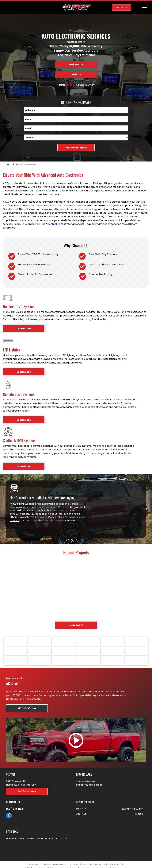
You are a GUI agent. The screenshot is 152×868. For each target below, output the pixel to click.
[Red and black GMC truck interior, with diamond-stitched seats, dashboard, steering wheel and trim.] (47, 607)
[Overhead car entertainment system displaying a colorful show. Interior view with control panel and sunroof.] (76, 600)
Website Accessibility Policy (114, 864)
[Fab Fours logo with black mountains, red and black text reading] (64, 661)
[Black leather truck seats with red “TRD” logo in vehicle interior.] (105, 578)
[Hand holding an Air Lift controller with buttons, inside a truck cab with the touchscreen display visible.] (134, 600)
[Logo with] (136, 661)
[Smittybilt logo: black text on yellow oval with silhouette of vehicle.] (112, 641)
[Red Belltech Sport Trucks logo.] (112, 661)
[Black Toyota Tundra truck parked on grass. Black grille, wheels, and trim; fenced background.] (134, 570)
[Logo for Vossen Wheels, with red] (64, 641)
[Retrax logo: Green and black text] (40, 651)
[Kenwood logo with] (88, 651)
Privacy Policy (33, 864)
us (59, 224)
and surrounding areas (89, 785)
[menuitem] (21, 839)
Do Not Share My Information (52, 864)
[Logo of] (40, 641)
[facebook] (9, 816)
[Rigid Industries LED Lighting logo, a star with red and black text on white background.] (16, 651)
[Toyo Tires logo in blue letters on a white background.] (88, 641)
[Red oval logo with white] (16, 661)
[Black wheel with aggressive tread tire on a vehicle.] (18, 600)
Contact (52, 224)
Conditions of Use (72, 864)
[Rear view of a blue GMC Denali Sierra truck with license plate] (18, 570)
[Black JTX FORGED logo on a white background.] (136, 651)
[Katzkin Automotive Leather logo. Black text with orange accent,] (112, 651)
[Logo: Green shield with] (16, 641)
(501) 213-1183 (15, 809)
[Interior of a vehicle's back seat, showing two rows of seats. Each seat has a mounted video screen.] (76, 570)
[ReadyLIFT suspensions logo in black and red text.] (64, 651)
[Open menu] (144, 7)
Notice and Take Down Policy (91, 864)
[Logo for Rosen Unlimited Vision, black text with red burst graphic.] (136, 641)
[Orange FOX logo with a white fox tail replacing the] (40, 661)
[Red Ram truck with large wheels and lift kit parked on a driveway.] (47, 578)
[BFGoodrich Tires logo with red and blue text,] (88, 661)
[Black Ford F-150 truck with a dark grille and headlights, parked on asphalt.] (105, 607)
